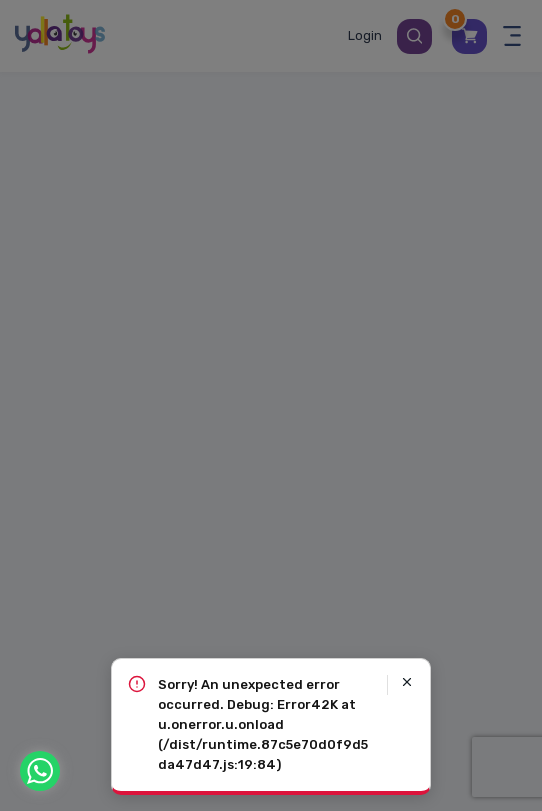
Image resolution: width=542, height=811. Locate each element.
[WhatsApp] (40, 771)
